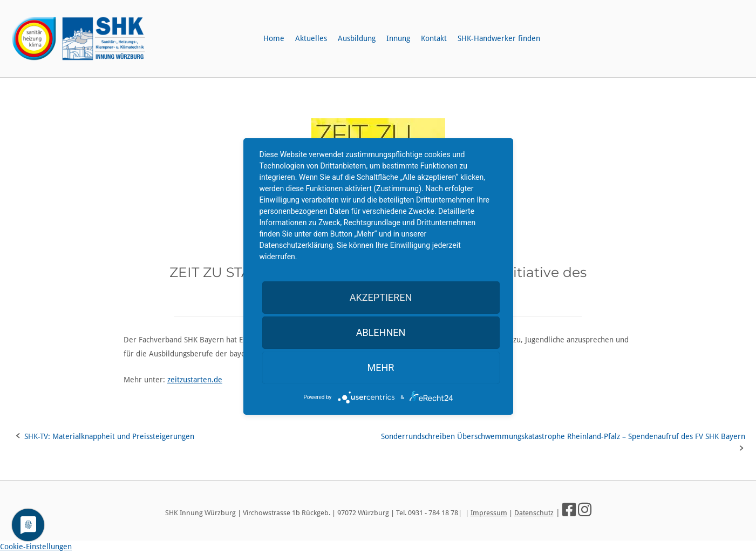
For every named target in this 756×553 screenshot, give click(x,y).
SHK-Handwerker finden (499, 38)
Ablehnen (381, 332)
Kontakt (434, 38)
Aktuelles (311, 38)
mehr (381, 367)
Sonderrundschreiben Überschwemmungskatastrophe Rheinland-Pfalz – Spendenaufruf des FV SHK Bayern (563, 436)
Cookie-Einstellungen (36, 547)
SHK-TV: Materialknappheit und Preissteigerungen (109, 436)
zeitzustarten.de (195, 380)
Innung (398, 38)
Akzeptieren (381, 297)
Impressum (489, 513)
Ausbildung (357, 38)
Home (274, 38)
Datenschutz (534, 513)
